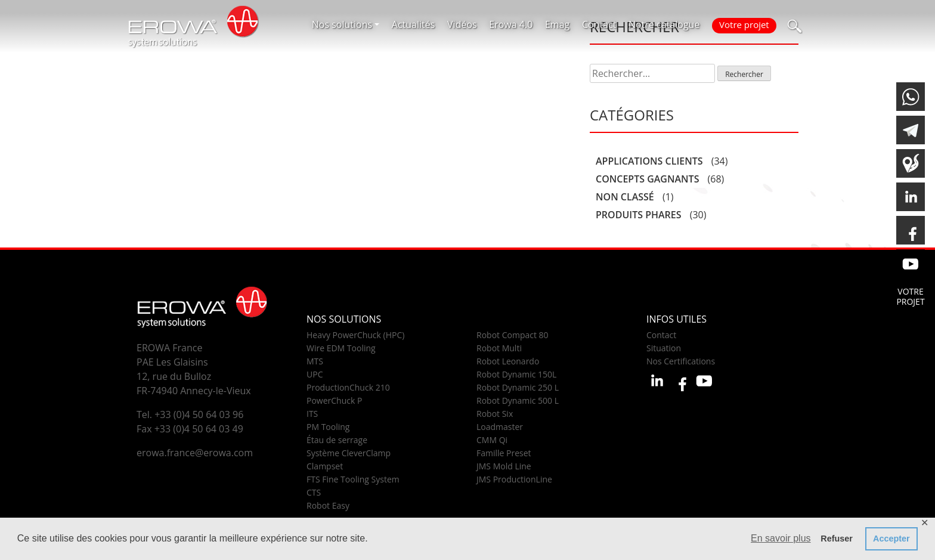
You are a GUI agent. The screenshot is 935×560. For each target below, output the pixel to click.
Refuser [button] (837, 539)
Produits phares (639, 215)
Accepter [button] (891, 539)
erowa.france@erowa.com (195, 453)
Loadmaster (500, 427)
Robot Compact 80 (513, 335)
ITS (312, 414)
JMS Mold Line (504, 466)
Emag (557, 24)
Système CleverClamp (349, 453)
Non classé (625, 197)
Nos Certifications (681, 361)
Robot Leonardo (508, 361)
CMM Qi (492, 440)
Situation (664, 348)
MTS (315, 361)
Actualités (414, 24)
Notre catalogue (664, 24)
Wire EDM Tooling (341, 348)
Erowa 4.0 (511, 24)
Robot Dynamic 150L (516, 374)
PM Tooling (328, 427)
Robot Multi (499, 348)
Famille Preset (504, 453)
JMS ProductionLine (514, 479)
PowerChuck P (334, 400)
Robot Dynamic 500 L (518, 400)
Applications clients (649, 161)
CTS (314, 492)
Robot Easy (328, 505)
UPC (315, 374)
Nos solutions (342, 24)
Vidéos (462, 24)
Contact (599, 24)
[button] (795, 27)
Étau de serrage (337, 440)
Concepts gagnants (647, 179)
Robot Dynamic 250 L (518, 387)
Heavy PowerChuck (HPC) (355, 335)
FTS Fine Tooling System (353, 479)
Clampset (325, 466)
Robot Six (495, 414)
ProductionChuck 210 (348, 387)
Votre (908, 297)
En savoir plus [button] (781, 538)
